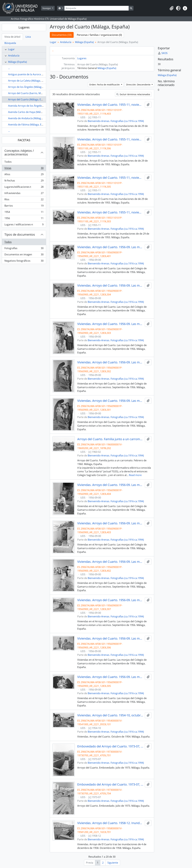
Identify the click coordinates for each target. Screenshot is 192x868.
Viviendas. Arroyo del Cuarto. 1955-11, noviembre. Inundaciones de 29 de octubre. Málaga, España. (111, 139)
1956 (24, 219)
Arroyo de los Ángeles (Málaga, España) (31, 87)
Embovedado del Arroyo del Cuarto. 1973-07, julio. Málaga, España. (111, 746)
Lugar (11, 49)
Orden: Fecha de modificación (105, 85)
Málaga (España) (17, 62)
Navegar (47, 8)
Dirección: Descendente (139, 85)
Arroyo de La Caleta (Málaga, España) (29, 81)
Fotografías (24, 249)
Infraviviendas (24, 194)
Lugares (24, 27)
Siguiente (113, 863)
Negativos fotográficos (24, 261)
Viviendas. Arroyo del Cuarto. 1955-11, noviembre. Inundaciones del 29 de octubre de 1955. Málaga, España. (111, 105)
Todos (8, 162)
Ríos (24, 200)
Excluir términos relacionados (133, 94)
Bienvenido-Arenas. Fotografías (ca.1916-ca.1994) (116, 121)
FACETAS (24, 140)
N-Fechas (24, 181)
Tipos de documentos (20, 234)
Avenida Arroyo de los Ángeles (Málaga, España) (36, 106)
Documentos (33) (62, 35)
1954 (24, 213)
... (9, 68)
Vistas (24, 169)
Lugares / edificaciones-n (24, 225)
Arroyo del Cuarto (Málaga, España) (28, 99)
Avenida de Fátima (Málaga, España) (29, 125)
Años (24, 175)
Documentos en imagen (24, 255)
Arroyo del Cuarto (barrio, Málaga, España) (33, 93)
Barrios (24, 206)
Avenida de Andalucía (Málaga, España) (30, 118)
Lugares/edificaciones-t (24, 188)
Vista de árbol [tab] (12, 37)
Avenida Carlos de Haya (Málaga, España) (32, 112)
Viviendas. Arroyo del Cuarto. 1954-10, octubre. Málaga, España (111, 715)
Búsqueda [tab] (10, 43)
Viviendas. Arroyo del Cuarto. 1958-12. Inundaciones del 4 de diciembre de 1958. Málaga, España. (111, 823)
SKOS (163, 53)
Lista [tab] (28, 37)
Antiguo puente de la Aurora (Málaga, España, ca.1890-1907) (43, 74)
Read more (135, 475)
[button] (172, 8)
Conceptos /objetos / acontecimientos (19, 152)
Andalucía (14, 56)
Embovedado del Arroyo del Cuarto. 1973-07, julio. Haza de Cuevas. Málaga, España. (111, 784)
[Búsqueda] (97, 8)
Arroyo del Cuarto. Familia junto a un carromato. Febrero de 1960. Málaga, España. (111, 439)
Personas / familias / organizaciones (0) (99, 35)
